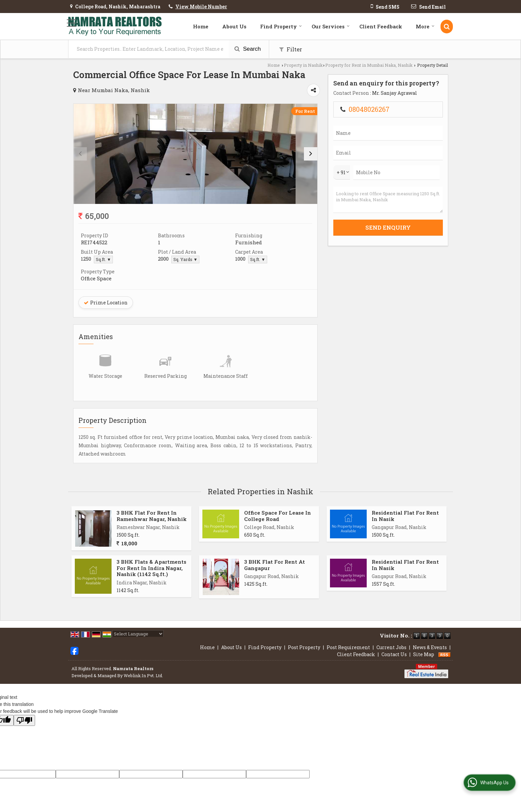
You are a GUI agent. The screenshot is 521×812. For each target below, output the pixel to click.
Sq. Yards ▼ (185, 259)
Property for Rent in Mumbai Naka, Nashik (369, 65)
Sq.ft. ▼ (103, 259)
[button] (201, 7)
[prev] (80, 154)
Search (248, 49)
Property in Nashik (303, 65)
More (425, 26)
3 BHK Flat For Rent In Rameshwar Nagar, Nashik (152, 516)
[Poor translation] (24, 720)
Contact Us (394, 654)
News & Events (430, 647)
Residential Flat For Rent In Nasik (405, 516)
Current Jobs (391, 647)
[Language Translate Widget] (138, 634)
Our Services (331, 26)
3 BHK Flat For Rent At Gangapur (275, 565)
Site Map (424, 654)
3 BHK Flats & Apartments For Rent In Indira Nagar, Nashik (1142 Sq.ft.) (151, 568)
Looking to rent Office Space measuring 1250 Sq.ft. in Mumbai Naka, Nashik (388, 200)
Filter (291, 49)
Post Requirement (348, 647)
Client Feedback (381, 26)
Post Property (304, 647)
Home (201, 26)
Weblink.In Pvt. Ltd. (143, 675)
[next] (311, 154)
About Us (234, 26)
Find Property (281, 26)
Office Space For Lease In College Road (278, 516)
